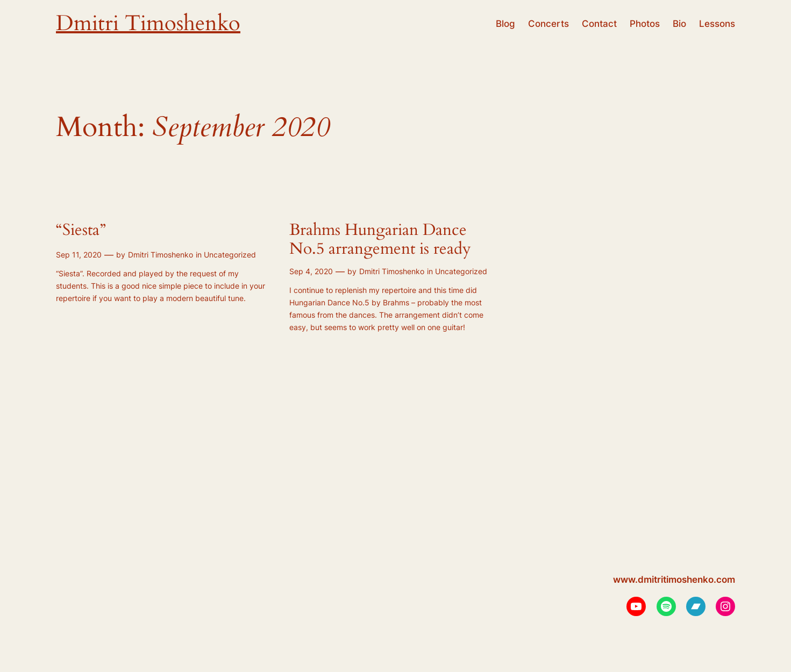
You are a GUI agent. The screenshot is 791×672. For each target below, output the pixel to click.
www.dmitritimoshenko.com (674, 580)
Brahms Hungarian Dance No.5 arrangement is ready (380, 240)
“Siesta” (81, 231)
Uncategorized (230, 255)
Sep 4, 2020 (311, 271)
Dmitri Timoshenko (148, 23)
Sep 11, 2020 (79, 255)
